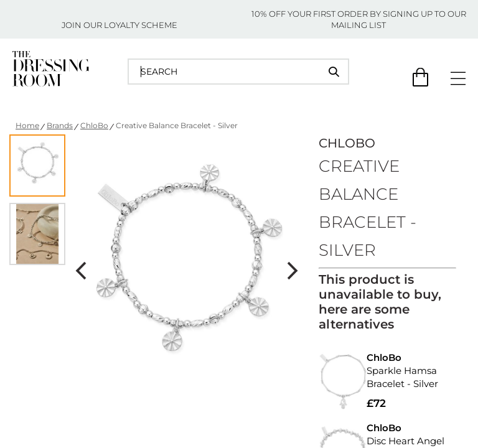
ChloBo (94, 125)
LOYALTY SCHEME (141, 25)
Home (27, 125)
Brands (60, 125)
